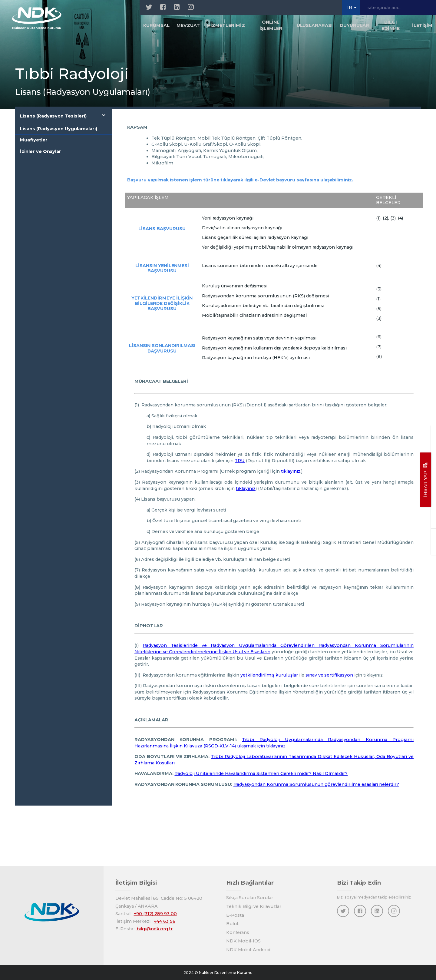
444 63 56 (165, 921)
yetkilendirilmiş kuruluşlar (269, 675)
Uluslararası (315, 25)
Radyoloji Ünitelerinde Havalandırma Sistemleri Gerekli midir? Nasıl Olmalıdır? (261, 773)
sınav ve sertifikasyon (330, 675)
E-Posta (235, 915)
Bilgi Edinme (391, 25)
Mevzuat (188, 25)
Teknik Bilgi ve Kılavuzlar (254, 906)
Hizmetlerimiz (226, 25)
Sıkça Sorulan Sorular (250, 898)
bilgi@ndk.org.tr (155, 929)
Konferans (238, 932)
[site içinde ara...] (398, 8)
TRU (240, 461)
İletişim (422, 25)
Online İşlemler (271, 25)
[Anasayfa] (37, 18)
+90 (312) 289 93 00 (155, 914)
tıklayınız (291, 471)
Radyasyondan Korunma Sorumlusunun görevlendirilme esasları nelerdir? (316, 784)
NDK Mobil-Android (248, 950)
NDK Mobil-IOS (243, 941)
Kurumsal (156, 25)
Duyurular (354, 25)
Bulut (232, 924)
